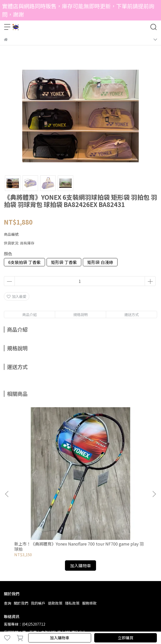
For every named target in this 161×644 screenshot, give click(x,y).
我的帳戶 (38, 534)
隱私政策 (72, 534)
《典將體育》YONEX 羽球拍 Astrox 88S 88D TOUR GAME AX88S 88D (110, 477)
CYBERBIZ (133, 624)
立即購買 (126, 638)
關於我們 (21, 534)
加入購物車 (60, 638)
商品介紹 (30, 314)
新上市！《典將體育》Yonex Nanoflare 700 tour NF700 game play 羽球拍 (45, 477)
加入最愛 (17, 296)
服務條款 (89, 534)
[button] (154, 460)
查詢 (8, 534)
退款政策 (55, 534)
